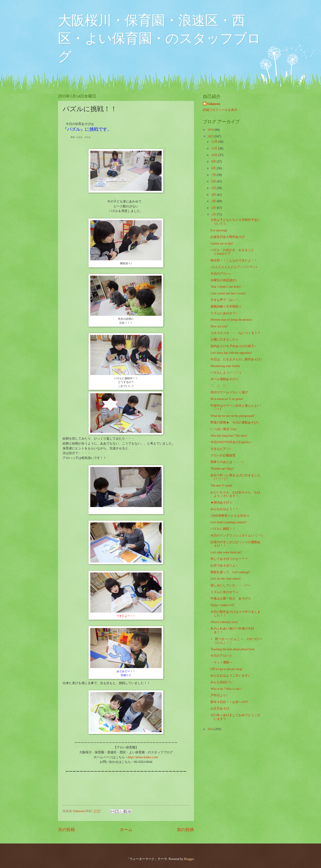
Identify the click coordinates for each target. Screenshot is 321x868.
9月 (214, 162)
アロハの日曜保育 (223, 455)
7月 (214, 175)
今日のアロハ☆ (221, 656)
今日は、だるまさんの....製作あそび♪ (236, 359)
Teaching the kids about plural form (232, 649)
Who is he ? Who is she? (226, 689)
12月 (215, 142)
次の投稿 (66, 830)
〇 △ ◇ (218, 386)
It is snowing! (219, 230)
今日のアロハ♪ (221, 274)
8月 (214, 168)
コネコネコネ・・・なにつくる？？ (235, 333)
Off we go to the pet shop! (227, 669)
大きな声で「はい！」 (226, 300)
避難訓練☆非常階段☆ (226, 307)
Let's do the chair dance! (225, 579)
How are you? (219, 326)
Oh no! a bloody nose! (224, 622)
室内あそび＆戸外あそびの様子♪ (233, 346)
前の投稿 (185, 830)
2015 (211, 136)
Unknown (214, 104)
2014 (211, 729)
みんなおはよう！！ (224, 509)
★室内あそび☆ (221, 502)
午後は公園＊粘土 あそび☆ (231, 598)
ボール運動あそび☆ (224, 379)
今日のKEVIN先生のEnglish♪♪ (231, 442)
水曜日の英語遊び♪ (224, 280)
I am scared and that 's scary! (228, 293)
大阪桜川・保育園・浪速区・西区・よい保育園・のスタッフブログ (159, 39)
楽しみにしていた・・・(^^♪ (230, 585)
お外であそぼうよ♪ (224, 565)
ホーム (126, 830)
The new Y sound (221, 486)
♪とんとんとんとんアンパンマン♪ (234, 267)
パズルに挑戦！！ (223, 529)
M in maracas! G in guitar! (227, 399)
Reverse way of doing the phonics (231, 320)
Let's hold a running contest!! (228, 522)
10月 (215, 155)
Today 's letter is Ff (222, 605)
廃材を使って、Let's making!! (230, 572)
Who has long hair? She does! (229, 436)
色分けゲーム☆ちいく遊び (229, 392)
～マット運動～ (221, 662)
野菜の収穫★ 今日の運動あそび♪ (235, 423)
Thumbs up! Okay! (222, 469)
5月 (214, 188)
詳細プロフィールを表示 (220, 110)
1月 (214, 215)
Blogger (189, 859)
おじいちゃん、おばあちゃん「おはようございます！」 (235, 494)
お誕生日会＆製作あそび (228, 237)
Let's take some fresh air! (226, 552)
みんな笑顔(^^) (221, 682)
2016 (211, 130)
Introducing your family (225, 366)
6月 (214, 181)
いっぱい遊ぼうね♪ (224, 429)
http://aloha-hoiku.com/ (143, 757)
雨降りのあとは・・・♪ (227, 462)
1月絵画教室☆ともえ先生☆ (230, 516)
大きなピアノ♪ (221, 449)
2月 (214, 208)
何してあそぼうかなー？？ (229, 559)
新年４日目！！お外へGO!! (229, 702)
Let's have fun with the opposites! (231, 353)
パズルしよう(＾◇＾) (225, 373)
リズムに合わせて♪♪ (224, 592)
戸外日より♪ (219, 695)
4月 (214, 195)
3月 (214, 201)
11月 (215, 148)
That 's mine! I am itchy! (226, 287)
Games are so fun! (222, 243)
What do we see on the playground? (233, 416)
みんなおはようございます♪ (230, 675)
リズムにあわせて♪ (224, 313)
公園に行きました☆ (224, 339)
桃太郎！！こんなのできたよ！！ (234, 260)
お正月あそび (220, 708)
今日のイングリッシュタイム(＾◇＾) (236, 535)
